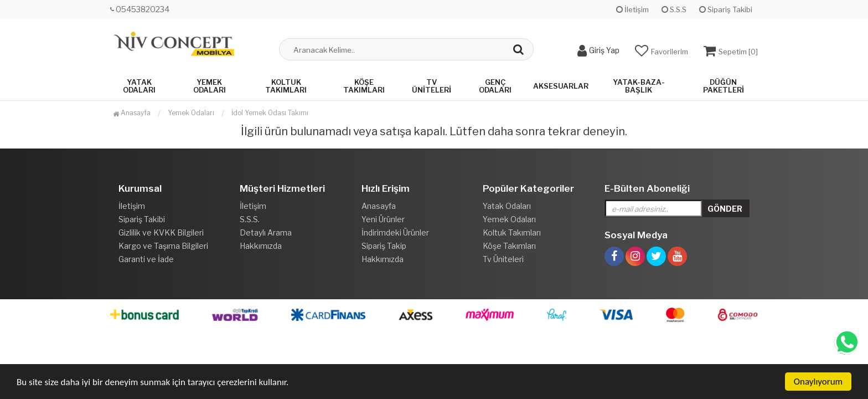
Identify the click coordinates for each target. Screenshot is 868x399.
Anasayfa (132, 113)
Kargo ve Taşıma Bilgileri (163, 246)
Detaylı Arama (266, 232)
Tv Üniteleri (432, 86)
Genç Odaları (495, 86)
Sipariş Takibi (726, 9)
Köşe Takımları (364, 86)
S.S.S (674, 9)
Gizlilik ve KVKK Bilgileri (161, 232)
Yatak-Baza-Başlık (639, 86)
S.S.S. (250, 219)
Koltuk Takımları (286, 86)
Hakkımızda (261, 246)
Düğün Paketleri (724, 86)
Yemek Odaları (210, 86)
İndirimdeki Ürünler (395, 232)
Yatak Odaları (139, 86)
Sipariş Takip (384, 246)
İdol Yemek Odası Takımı (270, 113)
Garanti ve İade (146, 259)
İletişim (632, 9)
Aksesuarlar (561, 86)
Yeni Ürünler (383, 219)
